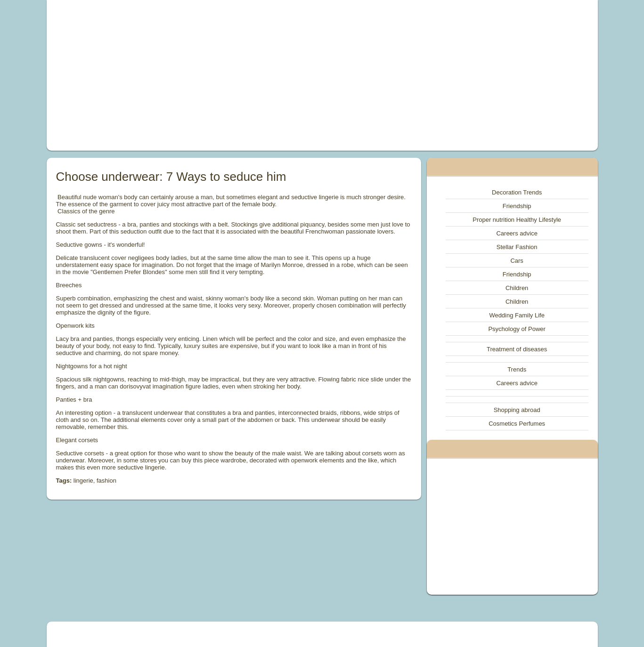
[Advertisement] (216, 75)
